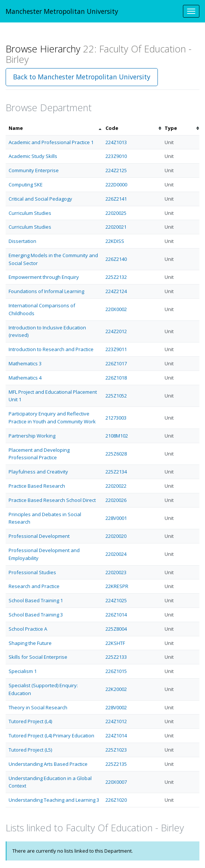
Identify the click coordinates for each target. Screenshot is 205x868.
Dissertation (22, 241)
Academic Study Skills (33, 156)
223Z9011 (116, 349)
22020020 (116, 536)
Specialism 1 (23, 671)
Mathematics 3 (25, 363)
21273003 (116, 418)
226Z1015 (116, 671)
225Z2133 (116, 657)
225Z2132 (116, 277)
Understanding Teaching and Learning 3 (54, 800)
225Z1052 (116, 396)
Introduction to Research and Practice (51, 349)
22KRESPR (117, 586)
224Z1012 (116, 721)
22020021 (116, 227)
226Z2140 (116, 259)
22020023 (116, 572)
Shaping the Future (30, 643)
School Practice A (28, 629)
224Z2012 (116, 331)
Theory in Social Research (38, 707)
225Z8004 (116, 629)
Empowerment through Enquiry (44, 277)
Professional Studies (32, 572)
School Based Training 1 (36, 600)
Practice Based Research (37, 486)
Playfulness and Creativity (38, 472)
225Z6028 (116, 454)
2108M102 (117, 436)
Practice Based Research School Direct (52, 500)
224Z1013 (116, 142)
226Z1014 (116, 615)
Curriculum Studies (30, 213)
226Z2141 (116, 199)
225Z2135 (116, 764)
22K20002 (116, 689)
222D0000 (116, 185)
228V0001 (116, 518)
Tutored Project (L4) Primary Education (51, 735)
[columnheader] (54, 128)
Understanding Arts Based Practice (48, 764)
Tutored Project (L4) (30, 721)
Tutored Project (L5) (30, 750)
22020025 (116, 213)
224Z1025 (116, 600)
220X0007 (116, 782)
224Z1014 (116, 735)
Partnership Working (32, 436)
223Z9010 (116, 156)
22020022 (116, 486)
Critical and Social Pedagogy (40, 199)
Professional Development (39, 536)
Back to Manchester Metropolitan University (82, 77)
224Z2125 (116, 170)
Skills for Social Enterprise (38, 657)
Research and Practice (34, 586)
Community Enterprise (34, 170)
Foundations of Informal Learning (46, 291)
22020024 (116, 554)
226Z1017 (116, 363)
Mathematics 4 (25, 378)
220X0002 (116, 309)
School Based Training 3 (36, 615)
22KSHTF (115, 643)
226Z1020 (116, 800)
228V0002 (116, 707)
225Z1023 (116, 750)
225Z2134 (116, 472)
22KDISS (115, 241)
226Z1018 (116, 378)
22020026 (116, 500)
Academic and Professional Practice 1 (51, 142)
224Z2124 (116, 291)
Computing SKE (26, 185)
